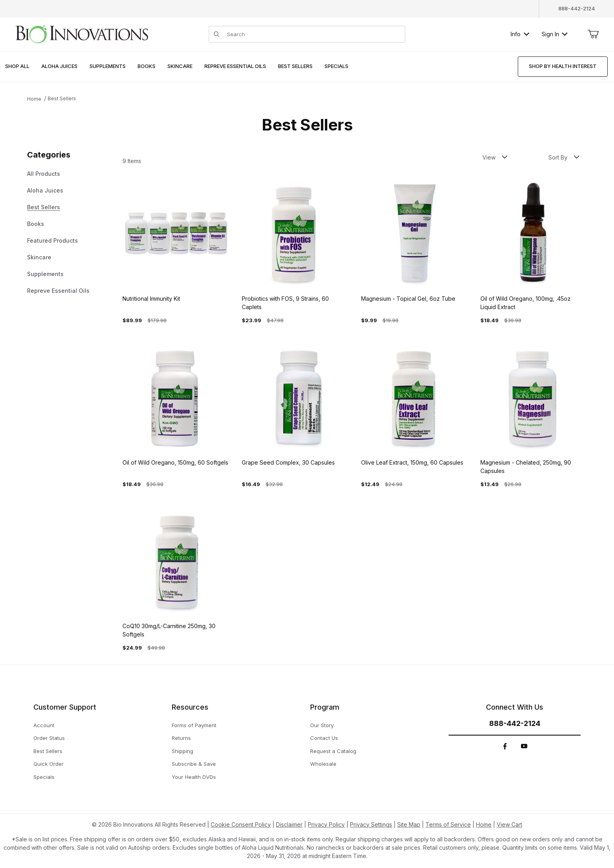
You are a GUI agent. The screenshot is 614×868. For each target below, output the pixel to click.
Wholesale (323, 764)
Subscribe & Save (194, 764)
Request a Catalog (333, 751)
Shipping (183, 751)
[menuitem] (17, 67)
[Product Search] (313, 34)
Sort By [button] (564, 157)
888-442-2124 (577, 8)
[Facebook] (505, 746)
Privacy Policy (326, 824)
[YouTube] (524, 746)
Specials (44, 777)
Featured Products (52, 240)
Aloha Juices (45, 190)
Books (36, 224)
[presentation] (59, 67)
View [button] (495, 157)
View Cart (509, 824)
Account (44, 725)
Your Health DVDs (194, 777)
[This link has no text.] (82, 33)
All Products (44, 174)
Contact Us (324, 738)
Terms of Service (448, 824)
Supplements (45, 274)
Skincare (39, 257)
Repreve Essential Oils (58, 291)
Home (34, 99)
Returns (181, 738)
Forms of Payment (194, 725)
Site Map (409, 824)
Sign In (555, 34)
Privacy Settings (371, 824)
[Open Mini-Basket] (593, 34)
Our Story (322, 725)
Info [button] (520, 34)
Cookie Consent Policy (241, 824)
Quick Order (49, 764)
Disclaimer (289, 824)
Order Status (49, 738)
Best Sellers (62, 98)
